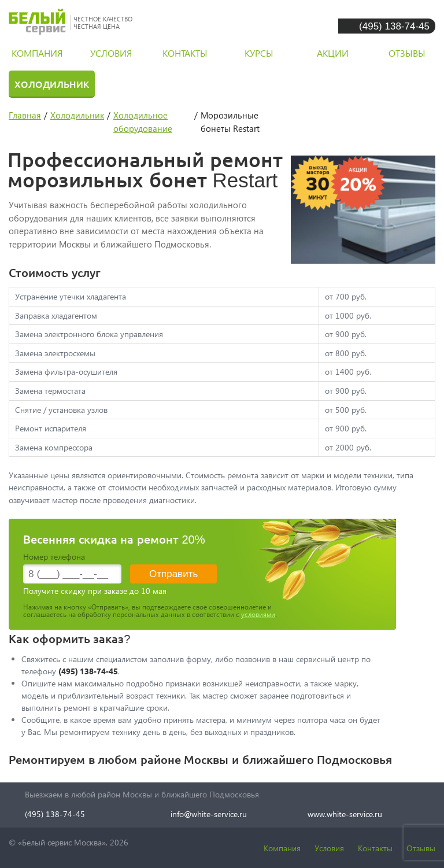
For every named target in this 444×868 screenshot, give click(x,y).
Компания (282, 848)
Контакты (375, 848)
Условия (329, 848)
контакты (185, 53)
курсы (259, 53)
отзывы (407, 53)
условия (111, 53)
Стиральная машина (172, 84)
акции (333, 53)
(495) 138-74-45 (394, 26)
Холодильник (52, 84)
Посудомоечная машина (321, 84)
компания (37, 53)
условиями (258, 614)
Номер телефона (54, 557)
